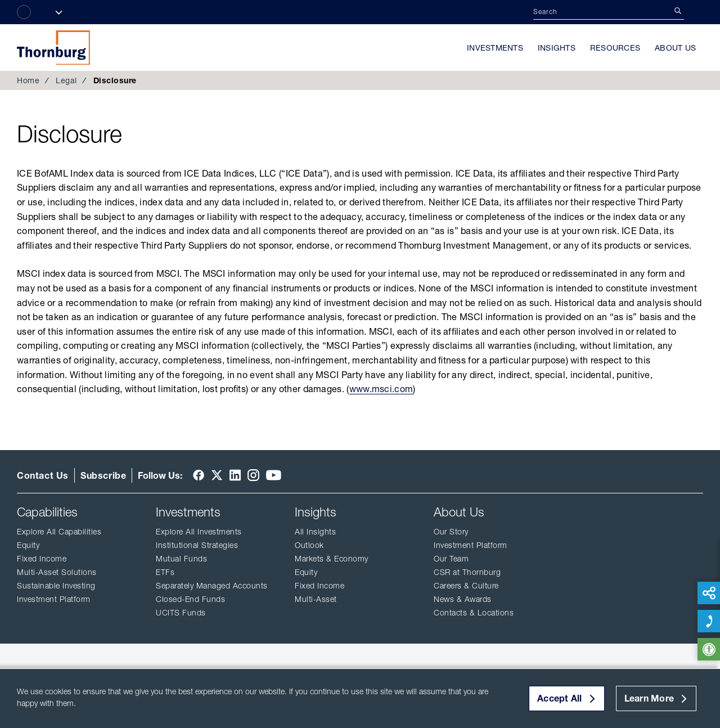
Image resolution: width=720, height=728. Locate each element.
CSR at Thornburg (467, 572)
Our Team (451, 559)
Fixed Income (42, 559)
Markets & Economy (332, 559)
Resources (615, 48)
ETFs (165, 572)
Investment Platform (54, 599)
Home (28, 80)
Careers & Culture (466, 586)
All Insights (315, 532)
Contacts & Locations (474, 613)
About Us (675, 48)
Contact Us (43, 475)
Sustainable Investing (56, 586)
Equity (28, 545)
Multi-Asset (316, 599)
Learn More (649, 698)
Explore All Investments (199, 532)
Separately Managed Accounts (212, 586)
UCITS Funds (181, 613)
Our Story (451, 532)
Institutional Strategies (197, 545)
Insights (557, 48)
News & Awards (463, 599)
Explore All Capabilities (59, 532)
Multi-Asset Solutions (57, 572)
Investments (495, 48)
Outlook (309, 545)
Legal (66, 80)
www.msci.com (381, 389)
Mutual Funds (181, 559)
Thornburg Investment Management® (53, 47)
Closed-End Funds (190, 599)
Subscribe (103, 475)
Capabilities (47, 512)
